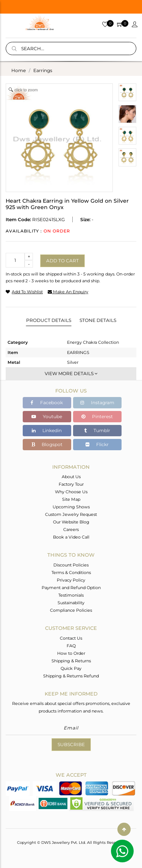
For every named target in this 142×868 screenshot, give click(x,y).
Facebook (47, 402)
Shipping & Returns (71, 661)
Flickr (97, 444)
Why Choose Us (71, 492)
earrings (43, 70)
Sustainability (71, 603)
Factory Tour (71, 484)
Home (19, 70)
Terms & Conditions (71, 573)
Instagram (97, 402)
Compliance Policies (71, 610)
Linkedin (47, 430)
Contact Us (71, 638)
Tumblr (97, 430)
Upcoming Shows (71, 507)
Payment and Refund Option (71, 588)
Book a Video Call (71, 537)
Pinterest (97, 416)
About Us (71, 477)
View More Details (71, 373)
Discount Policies (71, 565)
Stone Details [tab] (98, 320)
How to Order (71, 653)
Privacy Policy (71, 580)
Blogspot (47, 444)
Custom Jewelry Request (71, 514)
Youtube (47, 416)
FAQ (71, 646)
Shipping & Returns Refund (71, 676)
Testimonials (71, 595)
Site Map (71, 499)
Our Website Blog (71, 522)
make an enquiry (68, 292)
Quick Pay (71, 668)
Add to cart (62, 261)
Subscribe (71, 744)
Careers (71, 529)
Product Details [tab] (49, 320)
